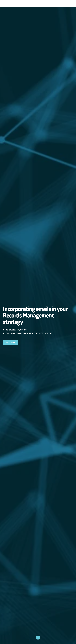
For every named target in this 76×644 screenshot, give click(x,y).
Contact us (62, 4)
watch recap (10, 343)
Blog (71, 4)
